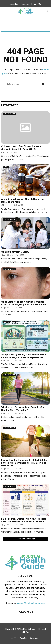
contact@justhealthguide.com (31, 603)
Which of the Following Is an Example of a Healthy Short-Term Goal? (23, 409)
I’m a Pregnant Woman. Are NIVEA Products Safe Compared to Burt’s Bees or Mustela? (24, 520)
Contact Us (36, 4)
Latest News (10, 105)
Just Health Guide (9, 114)
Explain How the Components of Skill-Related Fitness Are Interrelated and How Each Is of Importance (24, 463)
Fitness (6, 167)
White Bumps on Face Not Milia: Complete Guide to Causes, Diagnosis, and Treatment (24, 303)
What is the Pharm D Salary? (16, 252)
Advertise (25, 4)
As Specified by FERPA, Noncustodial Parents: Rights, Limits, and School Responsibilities (25, 356)
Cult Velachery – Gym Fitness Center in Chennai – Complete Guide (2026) (21, 148)
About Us (14, 4)
